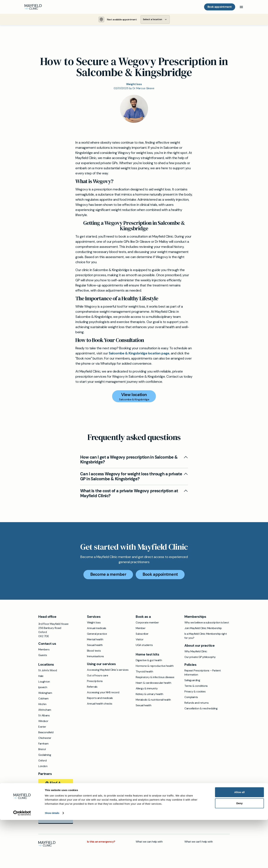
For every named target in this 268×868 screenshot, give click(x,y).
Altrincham (45, 710)
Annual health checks (100, 704)
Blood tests (94, 651)
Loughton (44, 682)
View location (134, 395)
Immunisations (95, 657)
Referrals (92, 687)
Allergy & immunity (147, 689)
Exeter (42, 727)
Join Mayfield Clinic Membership (203, 629)
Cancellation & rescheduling (201, 709)
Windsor (43, 722)
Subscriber (142, 634)
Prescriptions (95, 682)
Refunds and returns (196, 703)
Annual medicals (97, 629)
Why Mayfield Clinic (196, 652)
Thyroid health (144, 672)
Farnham (43, 744)
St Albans (44, 716)
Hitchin (42, 705)
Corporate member (147, 623)
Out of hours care (98, 676)
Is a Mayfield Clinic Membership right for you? (206, 636)
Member (141, 629)
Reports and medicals (100, 698)
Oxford (42, 761)
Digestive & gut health (149, 661)
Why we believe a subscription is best (207, 623)
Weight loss (94, 623)
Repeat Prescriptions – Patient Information (203, 673)
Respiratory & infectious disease (155, 678)
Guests (43, 656)
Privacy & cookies (195, 692)
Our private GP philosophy (200, 657)
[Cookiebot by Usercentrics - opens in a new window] (22, 861)
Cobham (43, 699)
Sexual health (95, 646)
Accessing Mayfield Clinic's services (108, 670)
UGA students (144, 646)
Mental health (95, 640)
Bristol (42, 750)
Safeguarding (192, 681)
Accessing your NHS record (103, 693)
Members (44, 650)
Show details (52, 861)
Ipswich (43, 688)
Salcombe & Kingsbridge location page (139, 354)
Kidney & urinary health (149, 695)
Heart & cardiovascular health (153, 683)
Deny (240, 851)
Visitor (140, 640)
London (43, 767)
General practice (97, 634)
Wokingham (45, 693)
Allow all (240, 840)
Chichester (45, 738)
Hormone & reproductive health (155, 666)
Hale (41, 676)
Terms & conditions (196, 686)
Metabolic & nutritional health (153, 700)
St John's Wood (48, 671)
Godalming (45, 755)
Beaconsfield (46, 733)
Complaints (191, 698)
